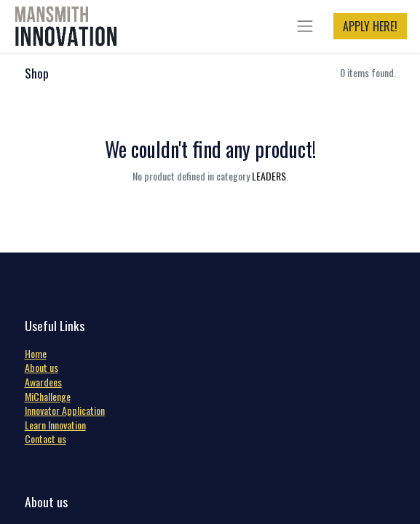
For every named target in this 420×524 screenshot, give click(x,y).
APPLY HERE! (370, 26)
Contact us (45, 438)
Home (36, 353)
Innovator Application (65, 410)
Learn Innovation (55, 425)
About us (41, 367)
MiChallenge (48, 396)
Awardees (43, 382)
